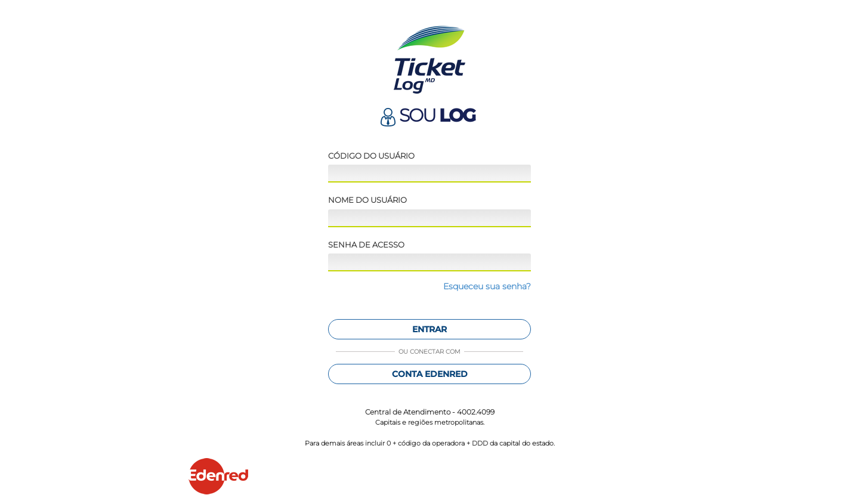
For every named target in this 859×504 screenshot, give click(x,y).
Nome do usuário (367, 200)
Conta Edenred (430, 374)
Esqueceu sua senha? (487, 286)
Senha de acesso (366, 245)
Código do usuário (371, 156)
